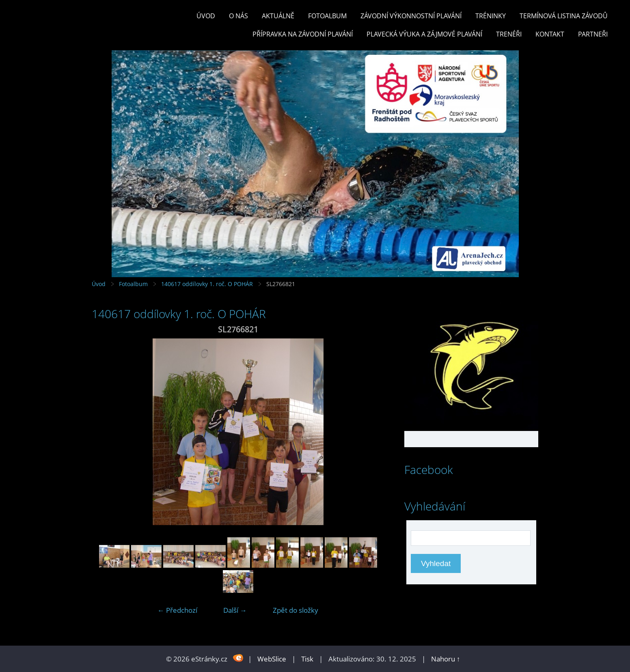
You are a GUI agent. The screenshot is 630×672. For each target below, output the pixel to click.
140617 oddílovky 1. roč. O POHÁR (207, 284)
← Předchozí (177, 610)
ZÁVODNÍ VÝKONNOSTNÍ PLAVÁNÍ (411, 16)
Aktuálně (278, 16)
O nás (238, 16)
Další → (235, 610)
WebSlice (272, 659)
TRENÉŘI (509, 34)
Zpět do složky (296, 610)
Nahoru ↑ (446, 659)
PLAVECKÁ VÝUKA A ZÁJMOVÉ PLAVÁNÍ (424, 34)
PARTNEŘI (593, 34)
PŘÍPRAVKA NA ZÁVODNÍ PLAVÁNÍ (303, 34)
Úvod (206, 16)
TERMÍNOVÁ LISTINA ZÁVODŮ (564, 16)
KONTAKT (550, 34)
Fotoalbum (327, 16)
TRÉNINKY (491, 16)
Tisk (307, 659)
